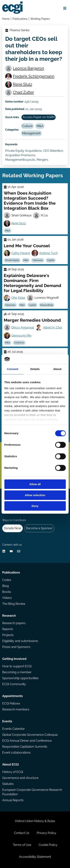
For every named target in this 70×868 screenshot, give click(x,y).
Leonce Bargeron (28, 68)
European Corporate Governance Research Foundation (32, 792)
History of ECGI (13, 772)
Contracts (19, 343)
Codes (7, 580)
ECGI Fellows (11, 703)
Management (31, 133)
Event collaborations (16, 753)
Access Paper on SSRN (39, 117)
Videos (7, 598)
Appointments (13, 696)
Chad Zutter (23, 92)
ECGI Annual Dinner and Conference (27, 741)
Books (7, 592)
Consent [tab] (13, 369)
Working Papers (40, 19)
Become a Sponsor (39, 528)
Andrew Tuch (48, 253)
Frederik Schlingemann (34, 76)
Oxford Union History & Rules (35, 821)
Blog (6, 586)
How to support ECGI (17, 666)
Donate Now (13, 528)
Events (7, 721)
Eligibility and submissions (20, 641)
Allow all (35, 484)
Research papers (14, 623)
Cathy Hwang (21, 253)
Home (6, 19)
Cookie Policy (48, 845)
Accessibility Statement (35, 857)
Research (9, 616)
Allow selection (35, 495)
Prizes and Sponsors (16, 647)
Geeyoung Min (21, 335)
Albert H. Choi (53, 327)
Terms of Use (22, 845)
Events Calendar (14, 729)
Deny (35, 506)
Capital (51, 260)
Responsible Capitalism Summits (25, 747)
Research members (16, 709)
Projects (8, 635)
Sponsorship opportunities (20, 678)
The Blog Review (14, 604)
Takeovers (38, 260)
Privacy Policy (46, 833)
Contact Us (22, 833)
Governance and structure (20, 778)
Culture (27, 126)
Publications (20, 19)
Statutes (8, 784)
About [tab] (57, 369)
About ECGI (11, 764)
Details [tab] (35, 369)
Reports (8, 629)
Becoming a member (17, 672)
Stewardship (47, 305)
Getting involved (14, 659)
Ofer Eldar (18, 298)
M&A (40, 126)
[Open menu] (65, 8)
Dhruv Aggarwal (23, 327)
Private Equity (12, 260)
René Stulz (22, 84)
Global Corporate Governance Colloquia (30, 735)
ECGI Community (14, 684)
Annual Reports (13, 800)
